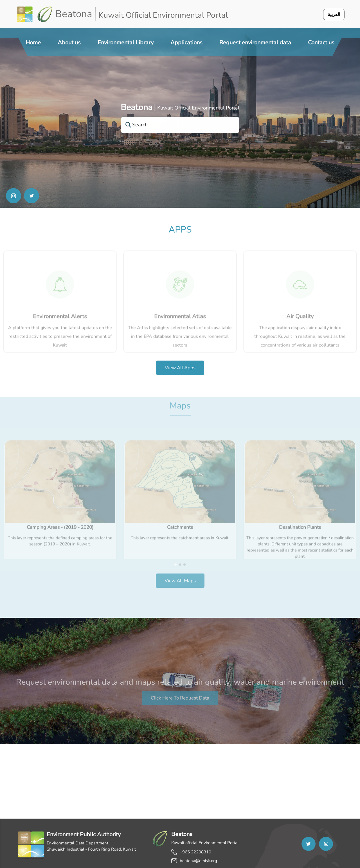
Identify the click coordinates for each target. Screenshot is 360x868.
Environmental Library (126, 43)
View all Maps (180, 574)
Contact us (321, 43)
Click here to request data (180, 705)
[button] (175, 557)
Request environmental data (255, 43)
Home (33, 43)
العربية (334, 14)
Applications (186, 43)
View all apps (180, 368)
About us (69, 43)
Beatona (137, 107)
